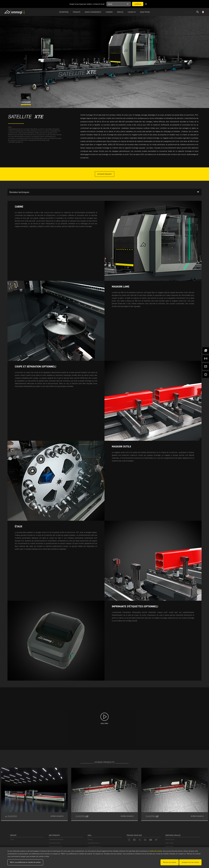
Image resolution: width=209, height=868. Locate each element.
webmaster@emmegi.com (95, 846)
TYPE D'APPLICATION (55, 843)
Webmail (90, 840)
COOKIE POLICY (170, 846)
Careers (109, 12)
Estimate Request (105, 174)
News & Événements (93, 12)
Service (120, 12)
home (10, 127)
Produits (77, 12)
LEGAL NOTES (169, 843)
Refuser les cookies (170, 862)
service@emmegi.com (94, 843)
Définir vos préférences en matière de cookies (25, 862)
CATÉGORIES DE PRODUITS (56, 840)
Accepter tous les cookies (190, 862)
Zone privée (145, 12)
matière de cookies (156, 851)
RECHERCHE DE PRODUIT (56, 846)
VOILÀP (12, 840)
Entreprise (64, 12)
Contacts (132, 12)
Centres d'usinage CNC (16, 142)
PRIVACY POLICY (170, 840)
